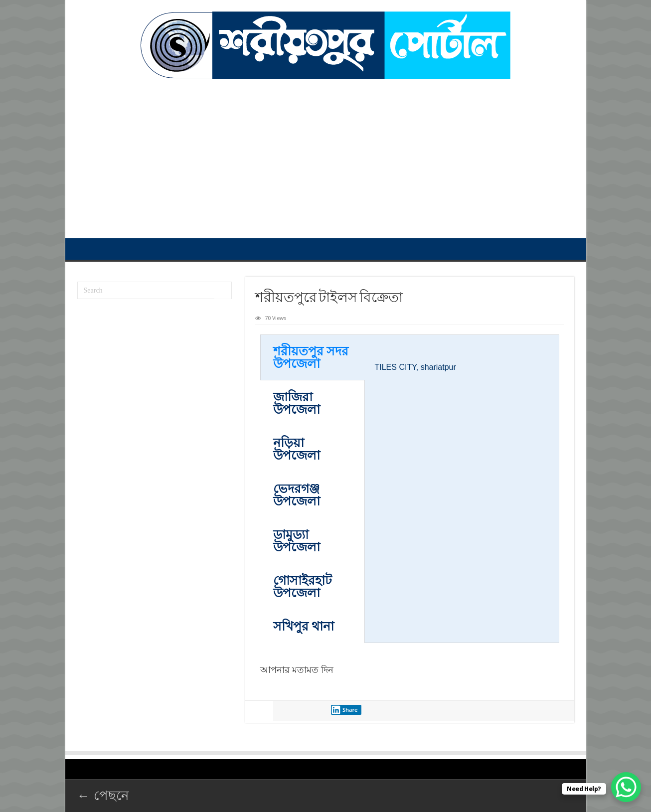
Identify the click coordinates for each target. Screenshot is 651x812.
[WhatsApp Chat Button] (626, 787)
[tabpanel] (462, 362)
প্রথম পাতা (83, 249)
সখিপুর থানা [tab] (304, 626)
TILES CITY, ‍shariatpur (415, 367)
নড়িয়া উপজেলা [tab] (297, 449)
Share (344, 710)
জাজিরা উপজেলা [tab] (297, 403)
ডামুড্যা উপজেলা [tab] (297, 541)
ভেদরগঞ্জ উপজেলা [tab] (297, 495)
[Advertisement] (326, 154)
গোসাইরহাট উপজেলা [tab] (303, 587)
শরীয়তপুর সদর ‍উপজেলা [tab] (311, 357)
